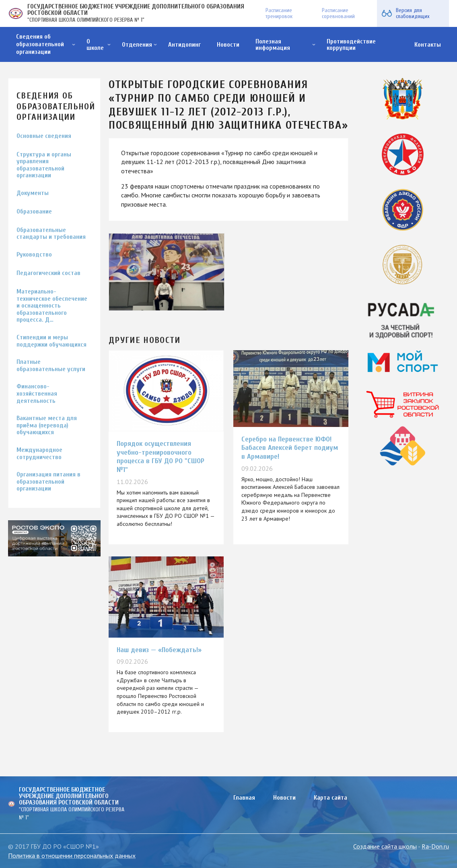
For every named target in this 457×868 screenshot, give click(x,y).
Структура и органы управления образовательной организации (44, 165)
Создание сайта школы (385, 846)
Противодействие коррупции (351, 45)
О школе (95, 45)
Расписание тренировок (279, 13)
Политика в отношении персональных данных (72, 856)
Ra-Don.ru (435, 846)
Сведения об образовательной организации (40, 44)
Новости (228, 45)
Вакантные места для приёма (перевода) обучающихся (47, 425)
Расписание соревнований (338, 13)
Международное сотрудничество (39, 454)
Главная (244, 798)
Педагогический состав (48, 273)
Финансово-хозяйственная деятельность (37, 394)
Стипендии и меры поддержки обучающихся (51, 341)
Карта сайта (330, 798)
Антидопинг (184, 45)
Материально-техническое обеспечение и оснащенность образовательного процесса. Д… (52, 306)
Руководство (34, 255)
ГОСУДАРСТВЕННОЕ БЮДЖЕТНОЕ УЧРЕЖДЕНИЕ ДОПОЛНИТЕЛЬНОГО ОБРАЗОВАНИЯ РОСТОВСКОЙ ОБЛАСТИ (136, 10)
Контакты (428, 45)
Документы (33, 193)
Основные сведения (44, 136)
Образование (34, 212)
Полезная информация (273, 45)
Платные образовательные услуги (51, 366)
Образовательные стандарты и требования (51, 234)
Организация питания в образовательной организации (48, 482)
